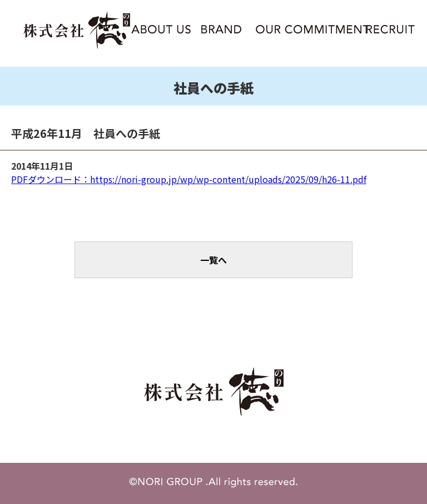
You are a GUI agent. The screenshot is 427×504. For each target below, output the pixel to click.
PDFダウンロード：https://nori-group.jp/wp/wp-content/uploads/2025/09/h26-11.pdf (189, 179)
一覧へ (213, 260)
